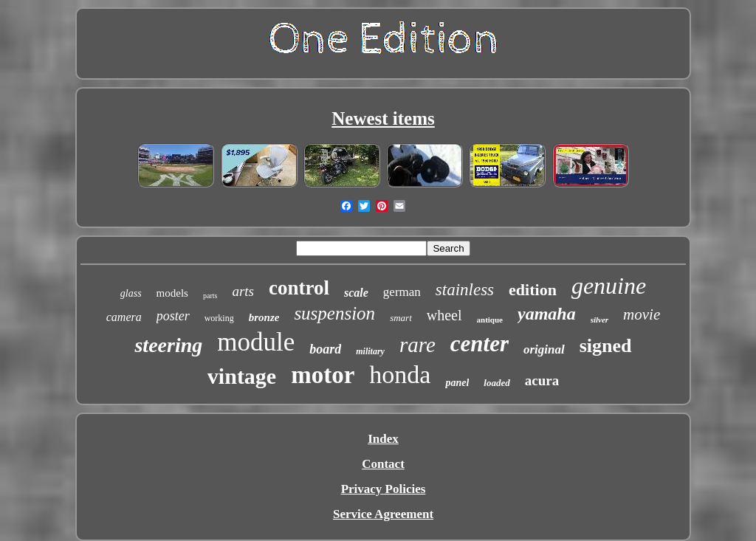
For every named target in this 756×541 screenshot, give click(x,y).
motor (323, 375)
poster (173, 316)
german (402, 292)
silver (599, 320)
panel (457, 383)
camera (124, 317)
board (325, 349)
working (219, 318)
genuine (609, 286)
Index (383, 439)
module (256, 342)
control (299, 288)
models (172, 293)
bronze (264, 317)
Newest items (383, 118)
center (480, 344)
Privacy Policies (384, 489)
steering (168, 345)
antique (490, 320)
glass (131, 293)
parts (210, 296)
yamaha (547, 314)
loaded (496, 383)
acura (542, 380)
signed (606, 346)
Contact (383, 464)
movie (642, 314)
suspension (334, 313)
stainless (465, 290)
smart (401, 318)
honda (400, 375)
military (370, 351)
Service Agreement (383, 514)
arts (243, 291)
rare (417, 345)
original (544, 349)
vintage (242, 376)
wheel (444, 315)
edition (533, 290)
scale (356, 293)
